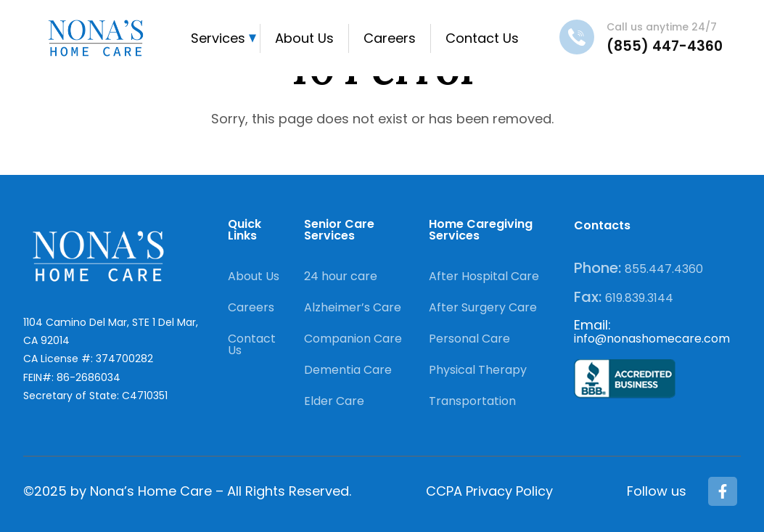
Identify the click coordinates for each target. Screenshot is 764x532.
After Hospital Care (484, 276)
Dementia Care (348, 370)
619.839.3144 (639, 298)
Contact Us (482, 38)
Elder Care (334, 401)
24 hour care (341, 276)
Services (218, 38)
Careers (390, 38)
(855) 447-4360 (665, 46)
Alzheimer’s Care (353, 307)
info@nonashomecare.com (652, 339)
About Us (304, 38)
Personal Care (469, 339)
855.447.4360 (664, 269)
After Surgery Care (483, 307)
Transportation (472, 401)
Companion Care (353, 339)
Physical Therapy (478, 370)
